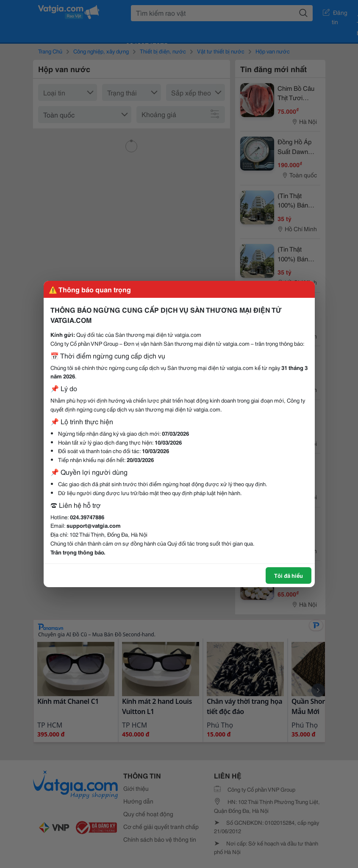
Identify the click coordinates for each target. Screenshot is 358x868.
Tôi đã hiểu (289, 575)
